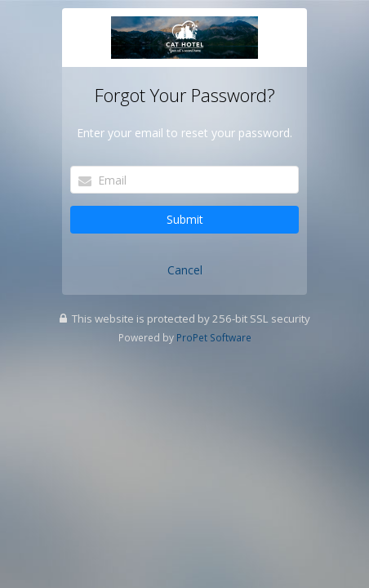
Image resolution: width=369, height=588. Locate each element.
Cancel (185, 270)
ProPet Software (214, 337)
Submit (185, 219)
